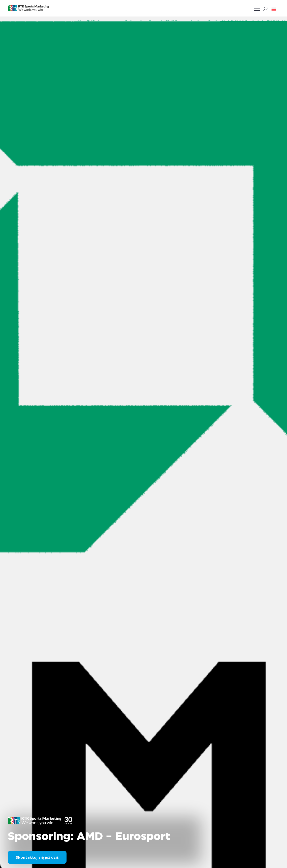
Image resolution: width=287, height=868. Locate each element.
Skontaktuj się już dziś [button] (37, 857)
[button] (274, 9)
